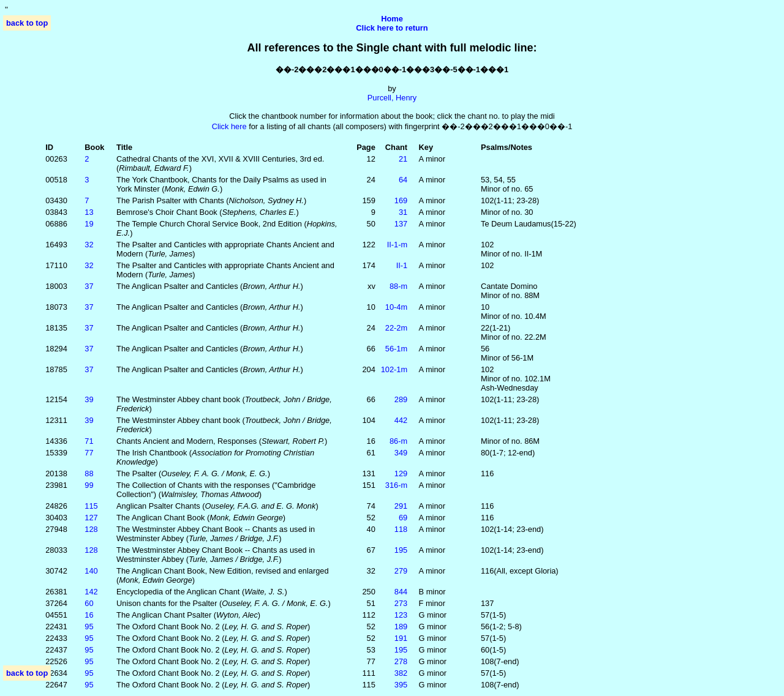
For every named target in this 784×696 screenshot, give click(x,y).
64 (403, 180)
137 (401, 224)
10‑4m (396, 307)
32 (89, 245)
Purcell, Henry (392, 98)
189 (401, 627)
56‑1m (396, 349)
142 (91, 592)
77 (89, 453)
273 (401, 603)
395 (401, 685)
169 (401, 200)
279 (401, 571)
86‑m (398, 441)
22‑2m (396, 328)
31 (403, 212)
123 (401, 615)
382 (401, 673)
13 (89, 212)
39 (89, 399)
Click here (229, 126)
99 (89, 485)
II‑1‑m (397, 245)
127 (91, 518)
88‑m (398, 286)
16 (89, 615)
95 (89, 627)
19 (89, 224)
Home (392, 19)
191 (401, 638)
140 (91, 571)
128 (91, 529)
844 (401, 592)
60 (89, 603)
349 (401, 453)
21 (403, 159)
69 (403, 518)
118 (401, 529)
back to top (27, 23)
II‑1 (402, 265)
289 (401, 399)
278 (401, 661)
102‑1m (394, 369)
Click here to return (392, 28)
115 (91, 506)
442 (401, 420)
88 (89, 473)
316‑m (396, 485)
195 (401, 550)
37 (89, 286)
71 (89, 441)
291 (401, 506)
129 (401, 473)
